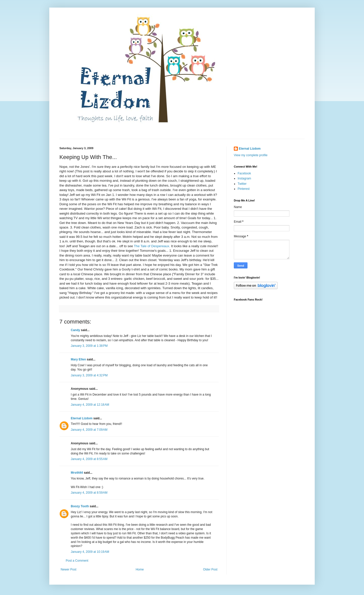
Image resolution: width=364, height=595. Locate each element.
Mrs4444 (77, 473)
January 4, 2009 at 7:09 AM (89, 430)
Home (140, 569)
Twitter (242, 184)
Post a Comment (77, 561)
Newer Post (69, 569)
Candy (75, 330)
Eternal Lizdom (82, 418)
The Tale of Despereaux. (152, 246)
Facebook (244, 173)
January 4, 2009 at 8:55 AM (89, 459)
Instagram (244, 178)
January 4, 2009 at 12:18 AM (90, 405)
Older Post (210, 569)
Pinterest (244, 189)
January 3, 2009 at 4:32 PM (89, 375)
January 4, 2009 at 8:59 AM (89, 493)
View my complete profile (251, 155)
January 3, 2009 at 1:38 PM (89, 346)
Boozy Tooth (80, 506)
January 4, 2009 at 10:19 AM (90, 552)
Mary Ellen (78, 359)
